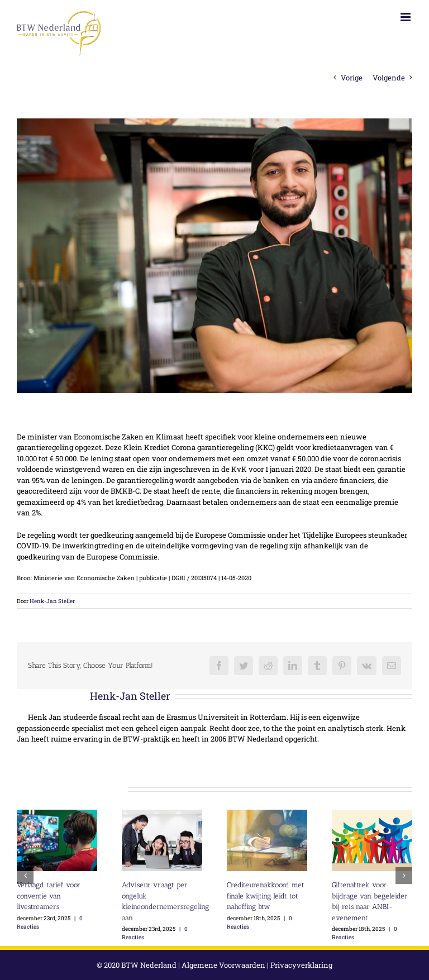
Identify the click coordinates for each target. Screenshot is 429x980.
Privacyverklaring (301, 965)
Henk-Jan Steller (52, 601)
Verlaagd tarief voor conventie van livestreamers (49, 896)
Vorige (352, 78)
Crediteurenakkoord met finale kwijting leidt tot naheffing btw (266, 896)
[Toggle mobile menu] (406, 17)
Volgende (389, 78)
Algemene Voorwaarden (223, 965)
